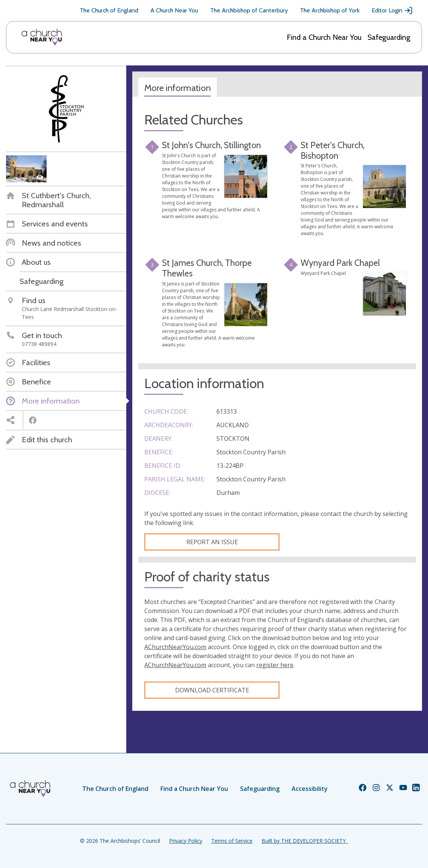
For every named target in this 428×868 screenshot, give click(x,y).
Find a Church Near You (324, 37)
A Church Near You (174, 10)
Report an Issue (212, 542)
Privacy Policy (186, 841)
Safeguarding (389, 37)
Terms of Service (232, 841)
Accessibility (310, 789)
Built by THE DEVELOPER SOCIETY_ (305, 841)
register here (275, 665)
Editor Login (392, 11)
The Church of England (109, 10)
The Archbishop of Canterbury (249, 10)
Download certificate (212, 690)
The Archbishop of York (330, 10)
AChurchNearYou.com (175, 647)
